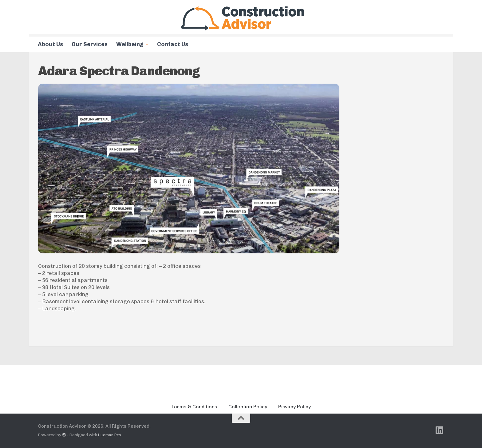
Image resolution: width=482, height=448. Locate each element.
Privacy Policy (294, 407)
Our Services (90, 44)
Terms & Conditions (194, 407)
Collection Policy (248, 407)
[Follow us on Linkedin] (440, 430)
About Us (50, 44)
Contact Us (173, 44)
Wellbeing (130, 44)
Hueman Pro (110, 435)
